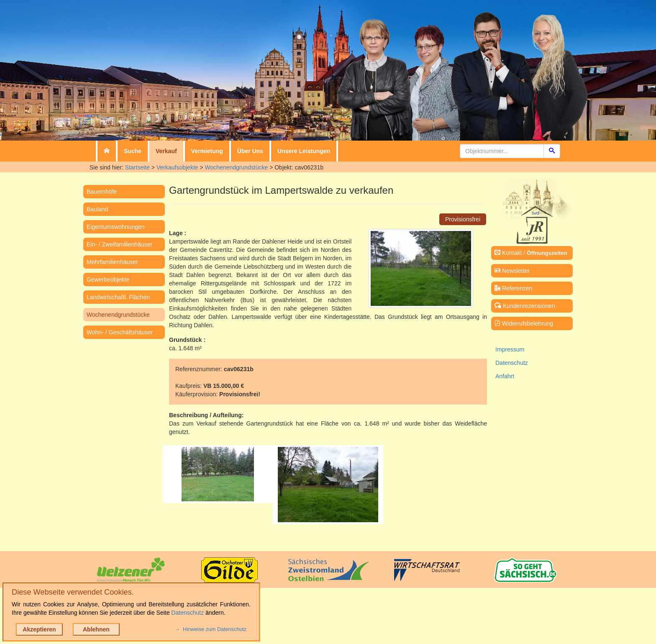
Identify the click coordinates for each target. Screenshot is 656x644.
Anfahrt (505, 376)
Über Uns (250, 151)
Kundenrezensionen (525, 306)
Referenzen (513, 288)
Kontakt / (531, 253)
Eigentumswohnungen (116, 227)
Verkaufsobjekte (177, 167)
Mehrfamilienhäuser (112, 262)
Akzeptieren (39, 629)
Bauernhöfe (102, 192)
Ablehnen (96, 629)
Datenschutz (512, 363)
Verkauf (166, 151)
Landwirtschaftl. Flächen (118, 297)
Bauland (97, 209)
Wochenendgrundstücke (237, 167)
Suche (133, 151)
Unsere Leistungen (304, 151)
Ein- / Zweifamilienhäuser (119, 244)
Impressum (510, 349)
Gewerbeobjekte (108, 280)
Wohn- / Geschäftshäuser (120, 332)
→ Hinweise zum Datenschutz (211, 629)
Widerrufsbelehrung (524, 323)
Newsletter (512, 271)
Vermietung (207, 151)
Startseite (137, 167)
